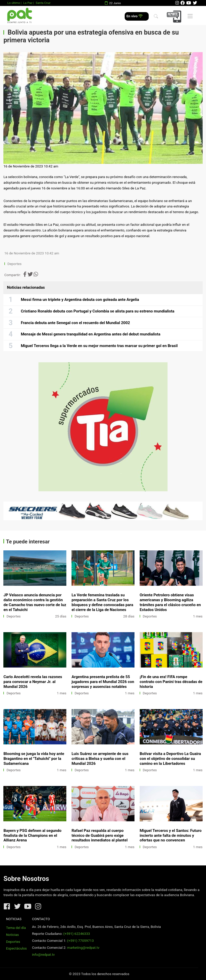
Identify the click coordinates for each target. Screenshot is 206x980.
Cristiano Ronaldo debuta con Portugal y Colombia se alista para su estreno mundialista (98, 311)
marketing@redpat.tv (83, 948)
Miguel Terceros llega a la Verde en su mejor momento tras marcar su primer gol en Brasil (99, 346)
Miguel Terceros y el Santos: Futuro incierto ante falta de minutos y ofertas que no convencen (171, 836)
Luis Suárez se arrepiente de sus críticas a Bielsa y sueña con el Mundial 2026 (100, 759)
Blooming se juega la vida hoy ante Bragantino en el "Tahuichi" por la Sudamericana (34, 759)
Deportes (15, 264)
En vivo (135, 16)
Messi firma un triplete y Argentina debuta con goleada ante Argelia (80, 300)
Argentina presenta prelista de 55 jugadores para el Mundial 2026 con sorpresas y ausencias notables (103, 682)
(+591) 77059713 (80, 941)
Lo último (14, 3)
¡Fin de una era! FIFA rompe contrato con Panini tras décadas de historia (171, 682)
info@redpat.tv (43, 955)
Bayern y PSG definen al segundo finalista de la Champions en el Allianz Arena (32, 836)
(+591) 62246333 (77, 934)
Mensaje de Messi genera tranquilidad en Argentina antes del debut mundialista (91, 334)
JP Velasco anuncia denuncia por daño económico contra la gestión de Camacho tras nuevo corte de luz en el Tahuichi (35, 602)
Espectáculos (17, 948)
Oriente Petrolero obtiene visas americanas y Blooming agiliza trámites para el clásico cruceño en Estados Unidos (170, 602)
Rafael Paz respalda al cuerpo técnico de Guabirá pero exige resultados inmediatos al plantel (100, 836)
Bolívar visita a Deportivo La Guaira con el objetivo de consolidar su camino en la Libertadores (170, 759)
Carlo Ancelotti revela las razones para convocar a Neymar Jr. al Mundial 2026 (33, 682)
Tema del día (16, 928)
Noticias (13, 935)
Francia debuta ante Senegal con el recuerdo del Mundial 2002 (76, 323)
